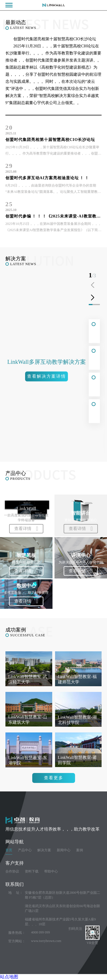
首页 (9, 850)
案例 (80, 850)
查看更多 (54, 778)
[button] (93, 298)
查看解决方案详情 (47, 376)
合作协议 (12, 871)
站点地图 (9, 977)
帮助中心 (51, 871)
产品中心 (25, 850)
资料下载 (32, 871)
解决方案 (44, 850)
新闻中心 (64, 850)
